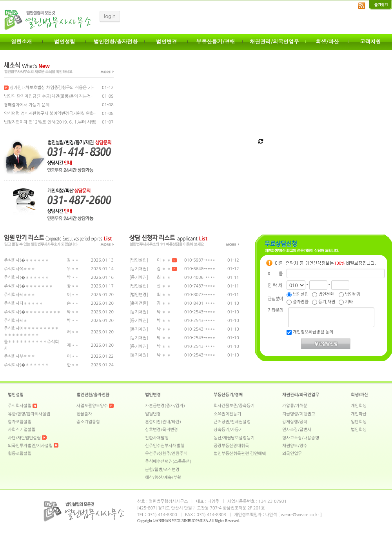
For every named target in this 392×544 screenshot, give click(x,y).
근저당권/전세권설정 (232, 422)
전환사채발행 (157, 438)
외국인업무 (292, 454)
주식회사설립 (20, 406)
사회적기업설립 (22, 430)
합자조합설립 (20, 422)
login (110, 16)
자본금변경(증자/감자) (165, 406)
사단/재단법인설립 (24, 438)
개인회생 (359, 406)
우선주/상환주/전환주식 (166, 454)
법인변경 (166, 41)
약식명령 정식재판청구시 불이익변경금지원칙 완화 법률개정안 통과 (64, 114)
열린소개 (21, 41)
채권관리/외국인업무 (274, 41)
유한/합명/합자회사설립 (29, 414)
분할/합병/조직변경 (162, 470)
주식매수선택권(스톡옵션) (168, 461)
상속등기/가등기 (228, 430)
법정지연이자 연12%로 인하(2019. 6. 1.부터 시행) (50, 122)
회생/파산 (328, 41)
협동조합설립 (20, 454)
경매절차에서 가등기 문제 (27, 105)
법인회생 (359, 430)
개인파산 (359, 414)
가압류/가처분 (295, 406)
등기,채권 (324, 302)
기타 (346, 302)
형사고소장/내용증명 (301, 438)
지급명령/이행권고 (299, 414)
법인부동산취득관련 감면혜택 (240, 454)
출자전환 (298, 302)
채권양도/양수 (295, 446)
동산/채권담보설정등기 (234, 438)
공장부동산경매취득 (231, 446)
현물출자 (84, 414)
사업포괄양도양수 (92, 406)
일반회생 (359, 422)
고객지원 (370, 41)
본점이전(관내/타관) (163, 422)
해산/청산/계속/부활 (163, 478)
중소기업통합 (88, 422)
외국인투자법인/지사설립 (33, 446)
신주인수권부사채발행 (165, 446)
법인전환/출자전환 (116, 41)
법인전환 (323, 294)
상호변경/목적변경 (162, 430)
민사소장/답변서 (297, 430)
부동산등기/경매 (216, 41)
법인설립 (64, 41)
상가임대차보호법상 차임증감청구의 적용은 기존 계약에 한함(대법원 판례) (73, 88)
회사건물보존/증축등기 (234, 406)
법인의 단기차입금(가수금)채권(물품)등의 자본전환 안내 (54, 96)
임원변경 (153, 414)
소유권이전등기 (227, 414)
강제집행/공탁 (295, 422)
